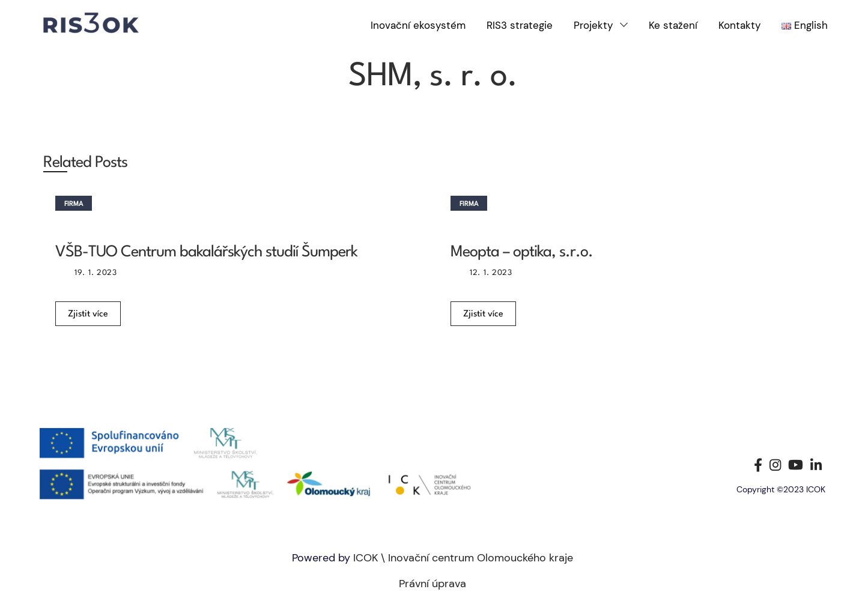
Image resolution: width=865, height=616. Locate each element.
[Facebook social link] (758, 465)
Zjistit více (88, 314)
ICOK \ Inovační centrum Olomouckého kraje (463, 558)
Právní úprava (432, 584)
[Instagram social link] (775, 465)
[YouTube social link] (796, 465)
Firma (74, 204)
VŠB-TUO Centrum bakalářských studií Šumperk (206, 252)
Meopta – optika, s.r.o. (522, 252)
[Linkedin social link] (816, 465)
